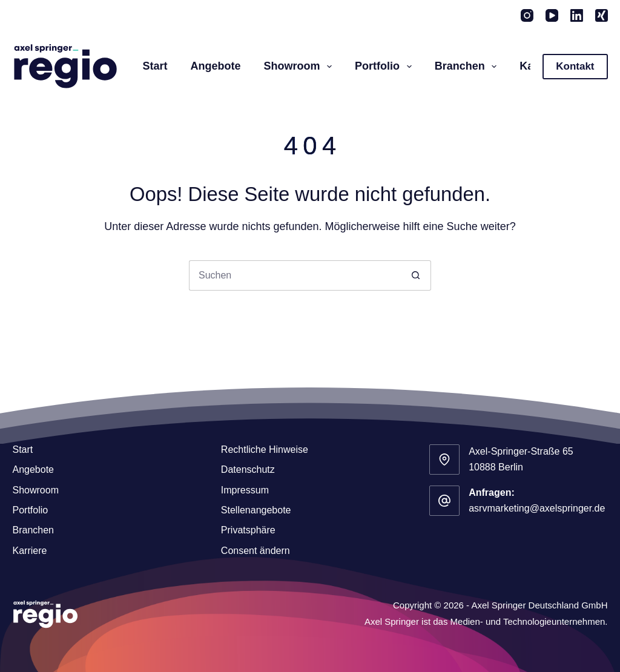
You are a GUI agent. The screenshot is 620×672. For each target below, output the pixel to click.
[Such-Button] (416, 275)
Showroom (301, 67)
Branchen (468, 67)
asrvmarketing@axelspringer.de (537, 508)
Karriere (29, 551)
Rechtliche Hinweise (265, 450)
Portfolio (386, 67)
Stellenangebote (256, 510)
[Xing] (602, 15)
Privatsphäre (248, 530)
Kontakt (575, 66)
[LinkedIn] (577, 15)
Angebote (216, 66)
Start (155, 66)
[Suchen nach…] (295, 275)
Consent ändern (256, 551)
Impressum (245, 490)
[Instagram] (527, 15)
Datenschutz (248, 469)
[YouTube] (552, 15)
